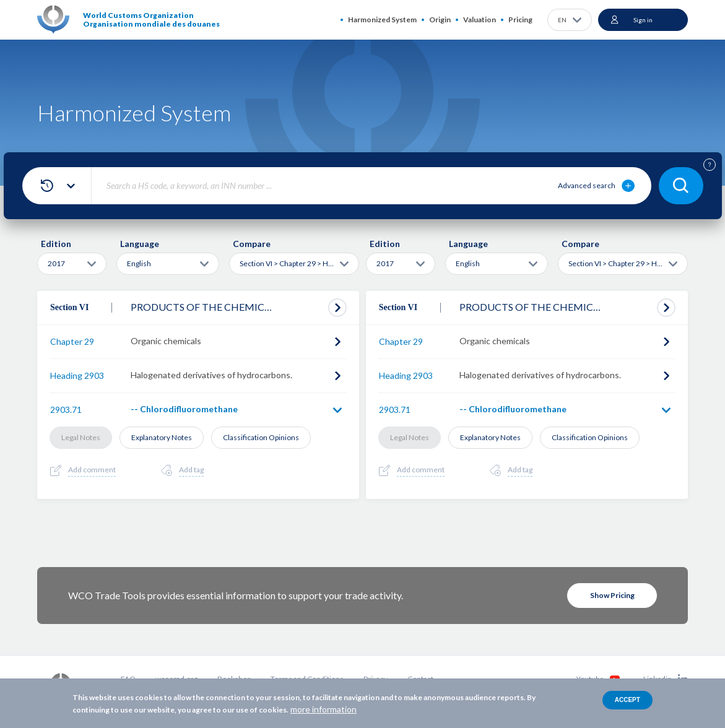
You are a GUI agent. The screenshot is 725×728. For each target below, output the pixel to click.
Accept (627, 700)
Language (140, 244)
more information (323, 709)
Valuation (480, 19)
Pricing (520, 19)
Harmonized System (382, 19)
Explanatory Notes (162, 437)
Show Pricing (612, 595)
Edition (56, 244)
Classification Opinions (261, 437)
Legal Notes (81, 437)
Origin (440, 19)
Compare (252, 244)
